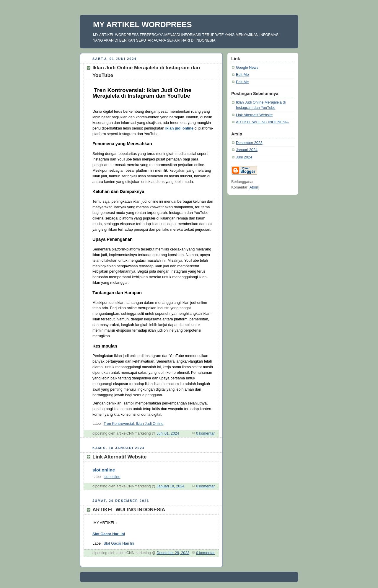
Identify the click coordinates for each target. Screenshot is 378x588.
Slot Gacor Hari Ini (109, 534)
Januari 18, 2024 (170, 486)
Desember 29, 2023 (173, 553)
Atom (254, 187)
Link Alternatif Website (254, 115)
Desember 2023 (249, 143)
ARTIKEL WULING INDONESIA (262, 122)
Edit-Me (242, 75)
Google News (247, 68)
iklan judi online (179, 128)
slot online (104, 470)
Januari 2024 (247, 150)
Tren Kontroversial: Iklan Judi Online (134, 424)
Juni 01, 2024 (168, 433)
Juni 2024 (244, 157)
